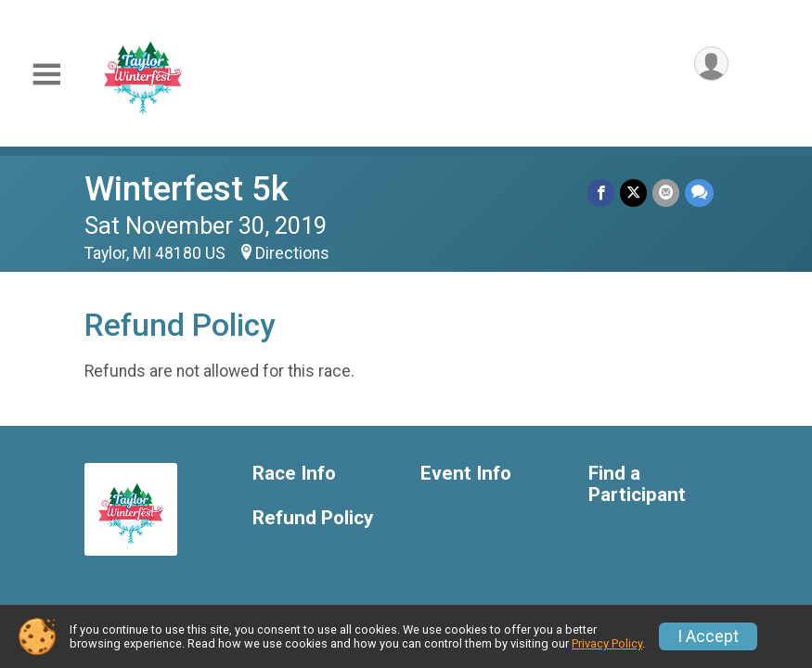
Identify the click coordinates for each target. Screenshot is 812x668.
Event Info (466, 474)
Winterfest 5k (187, 189)
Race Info (294, 474)
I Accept (708, 636)
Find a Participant (637, 485)
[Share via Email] (666, 193)
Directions (292, 253)
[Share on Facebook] (601, 193)
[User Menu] (711, 64)
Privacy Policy (607, 643)
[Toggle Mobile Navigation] (46, 75)
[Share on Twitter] (633, 193)
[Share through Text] (699, 193)
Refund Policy (313, 518)
